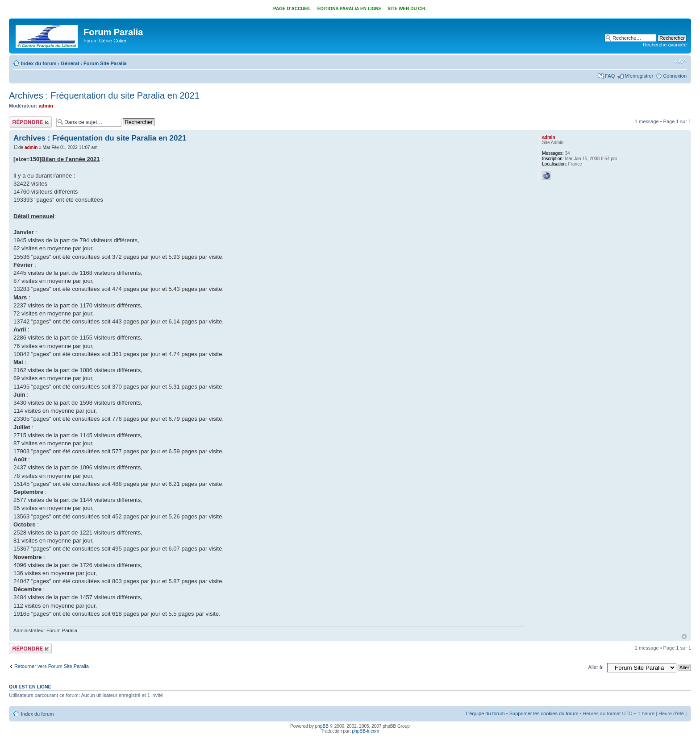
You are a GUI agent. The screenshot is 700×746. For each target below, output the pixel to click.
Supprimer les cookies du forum (544, 713)
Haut (684, 636)
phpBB (322, 726)
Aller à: (596, 667)
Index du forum (39, 63)
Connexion (675, 76)
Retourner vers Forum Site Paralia (52, 666)
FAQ (610, 76)
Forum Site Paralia (105, 63)
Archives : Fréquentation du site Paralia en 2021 (104, 95)
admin (46, 106)
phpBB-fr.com (366, 731)
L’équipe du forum (485, 713)
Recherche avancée (665, 45)
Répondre (30, 122)
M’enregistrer (639, 76)
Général (70, 63)
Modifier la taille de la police (680, 62)
